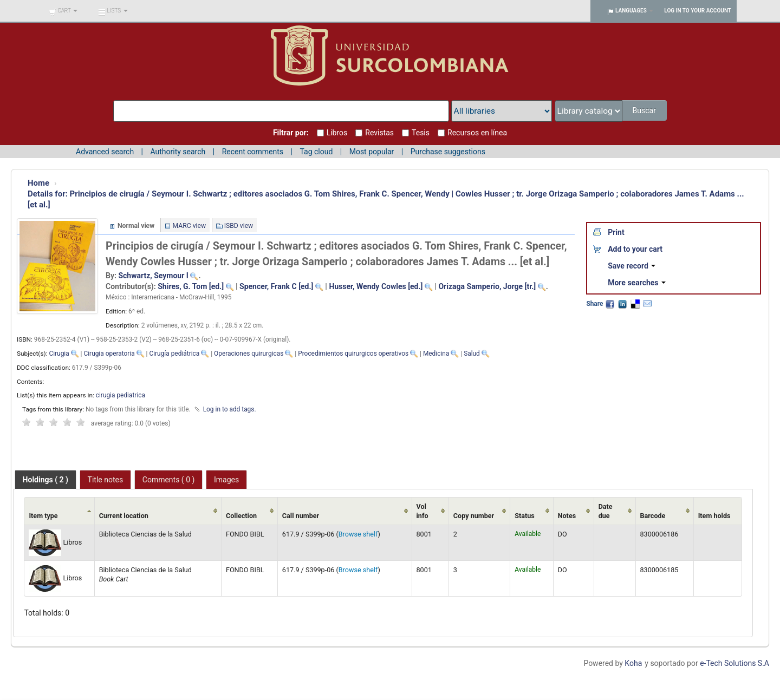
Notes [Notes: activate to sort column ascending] (567, 516)
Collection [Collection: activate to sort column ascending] (241, 516)
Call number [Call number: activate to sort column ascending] (301, 516)
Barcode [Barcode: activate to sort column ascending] (653, 516)
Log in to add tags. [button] (230, 409)
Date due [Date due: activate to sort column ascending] (606, 511)
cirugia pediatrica (121, 395)
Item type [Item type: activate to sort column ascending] (43, 516)
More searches (637, 283)
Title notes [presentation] (106, 480)
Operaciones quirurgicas (249, 354)
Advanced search (105, 152)
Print (616, 232)
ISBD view (239, 226)
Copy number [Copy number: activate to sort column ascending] (474, 516)
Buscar (645, 110)
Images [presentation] (226, 480)
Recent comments (253, 152)
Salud (472, 354)
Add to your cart (635, 249)
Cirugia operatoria (109, 354)
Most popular (372, 152)
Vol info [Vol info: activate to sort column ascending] (422, 511)
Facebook (610, 304)
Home (38, 183)
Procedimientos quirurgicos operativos (353, 354)
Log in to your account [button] (698, 11)
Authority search (178, 152)
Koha (633, 663)
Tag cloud (316, 152)
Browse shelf (358, 534)
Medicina (436, 354)
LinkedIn (622, 304)
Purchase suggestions (448, 152)
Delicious (635, 304)
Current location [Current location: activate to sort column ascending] (124, 516)
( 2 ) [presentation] (45, 480)
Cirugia (59, 354)
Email (647, 304)
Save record (632, 266)
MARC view (190, 226)
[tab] (45, 480)
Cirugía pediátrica (174, 354)
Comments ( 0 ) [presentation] (169, 480)
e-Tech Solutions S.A (734, 663)
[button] (63, 11)
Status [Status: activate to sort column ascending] (525, 516)
